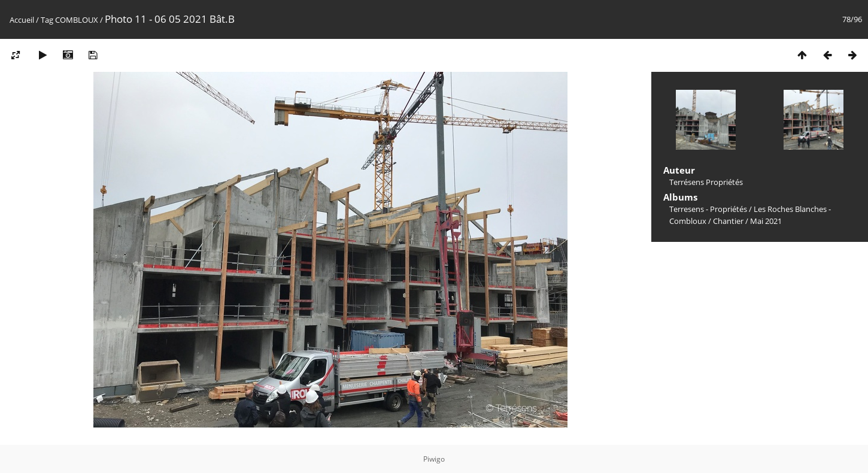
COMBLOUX (77, 20)
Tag (47, 20)
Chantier (728, 221)
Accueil (22, 20)
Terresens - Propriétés (708, 209)
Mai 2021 (766, 221)
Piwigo (434, 459)
